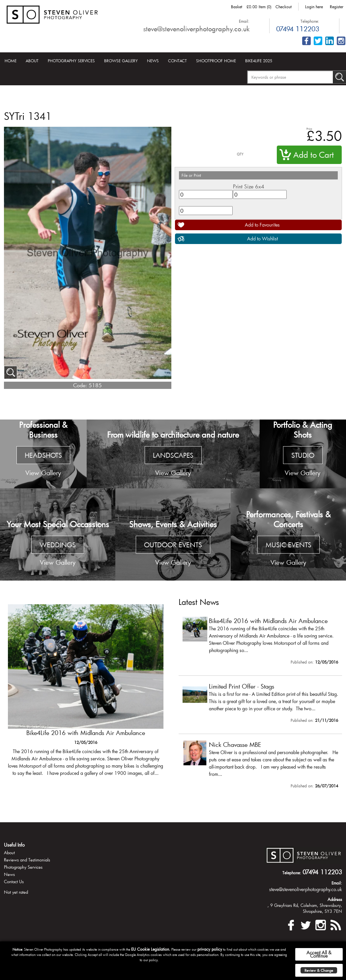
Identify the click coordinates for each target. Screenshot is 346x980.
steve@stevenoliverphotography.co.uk (196, 29)
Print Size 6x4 (249, 186)
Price (309, 129)
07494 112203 (298, 29)
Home (11, 61)
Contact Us (14, 882)
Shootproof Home (216, 61)
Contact (177, 61)
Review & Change (319, 970)
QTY (240, 154)
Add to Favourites (262, 225)
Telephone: (310, 21)
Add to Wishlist (262, 239)
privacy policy (210, 949)
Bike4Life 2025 (259, 61)
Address (335, 899)
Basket (237, 7)
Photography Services (71, 61)
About (32, 61)
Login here (314, 7)
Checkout (284, 7)
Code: (80, 385)
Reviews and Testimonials (27, 860)
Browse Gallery (121, 61)
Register (337, 7)
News (153, 61)
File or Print (191, 175)
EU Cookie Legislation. (151, 949)
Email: (244, 21)
